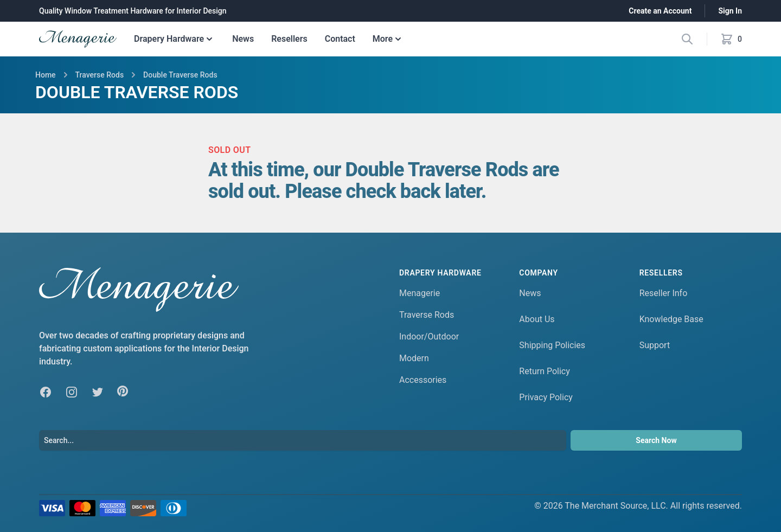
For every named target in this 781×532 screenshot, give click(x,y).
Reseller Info (664, 293)
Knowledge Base (671, 319)
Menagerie (420, 293)
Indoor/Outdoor (429, 336)
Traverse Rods (427, 315)
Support (655, 345)
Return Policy (544, 371)
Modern (414, 358)
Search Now (656, 440)
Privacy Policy (546, 397)
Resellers (289, 39)
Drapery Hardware (174, 39)
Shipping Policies (552, 345)
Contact (340, 39)
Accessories (423, 380)
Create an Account (660, 11)
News (243, 39)
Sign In (730, 11)
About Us (537, 319)
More (388, 39)
